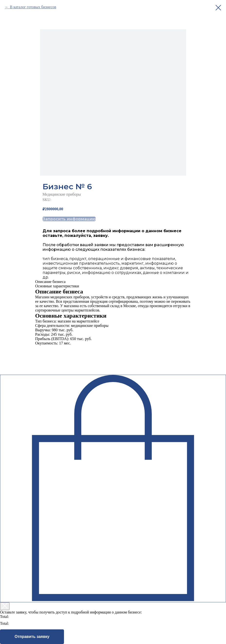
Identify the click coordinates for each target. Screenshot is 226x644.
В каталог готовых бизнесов (33, 7)
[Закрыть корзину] (5, 606)
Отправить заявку (32, 637)
